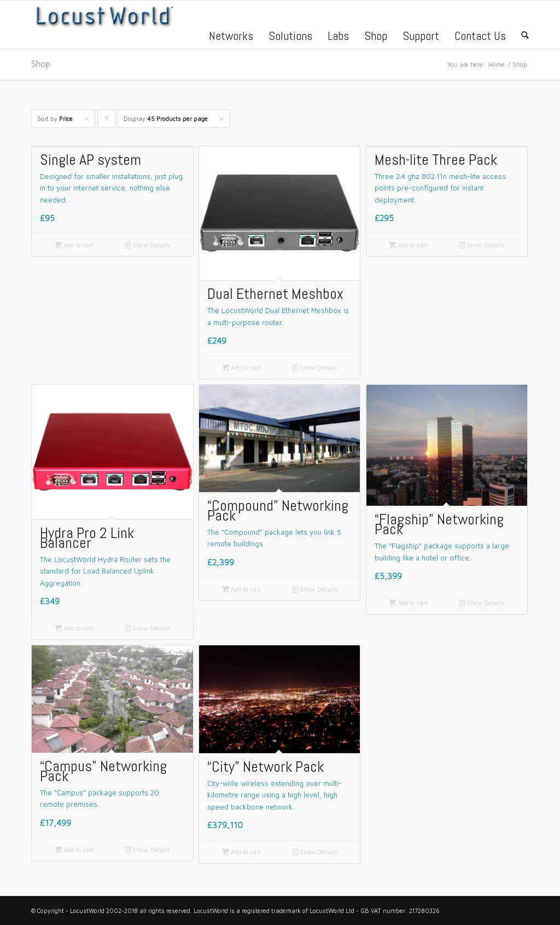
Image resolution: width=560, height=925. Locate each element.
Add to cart (74, 245)
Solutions (290, 37)
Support (421, 37)
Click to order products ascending (107, 121)
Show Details (148, 245)
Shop (376, 37)
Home (497, 64)
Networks (231, 37)
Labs (338, 37)
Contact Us (480, 37)
